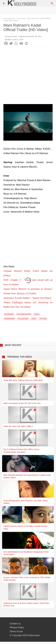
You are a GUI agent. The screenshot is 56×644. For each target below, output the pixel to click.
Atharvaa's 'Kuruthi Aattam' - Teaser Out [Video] (27, 298)
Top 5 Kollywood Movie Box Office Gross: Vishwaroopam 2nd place (21, 451)
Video (34, 319)
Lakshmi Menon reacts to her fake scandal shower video (25, 527)
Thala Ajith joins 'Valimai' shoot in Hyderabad (23, 380)
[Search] (52, 3)
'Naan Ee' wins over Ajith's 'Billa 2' (18, 426)
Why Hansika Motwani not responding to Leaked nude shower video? (27, 476)
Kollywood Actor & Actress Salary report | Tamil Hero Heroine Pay (26, 604)
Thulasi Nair (23, 319)
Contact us (15, 624)
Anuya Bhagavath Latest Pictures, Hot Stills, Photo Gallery (26, 502)
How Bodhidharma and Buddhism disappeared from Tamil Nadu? (26, 553)
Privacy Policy (17, 627)
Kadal (37, 314)
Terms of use (16, 631)
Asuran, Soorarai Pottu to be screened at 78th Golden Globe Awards (27, 579)
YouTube (43, 319)
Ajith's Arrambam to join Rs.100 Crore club (22, 403)
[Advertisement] (28, 76)
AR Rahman (9, 314)
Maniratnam (9, 319)
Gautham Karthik (24, 314)
